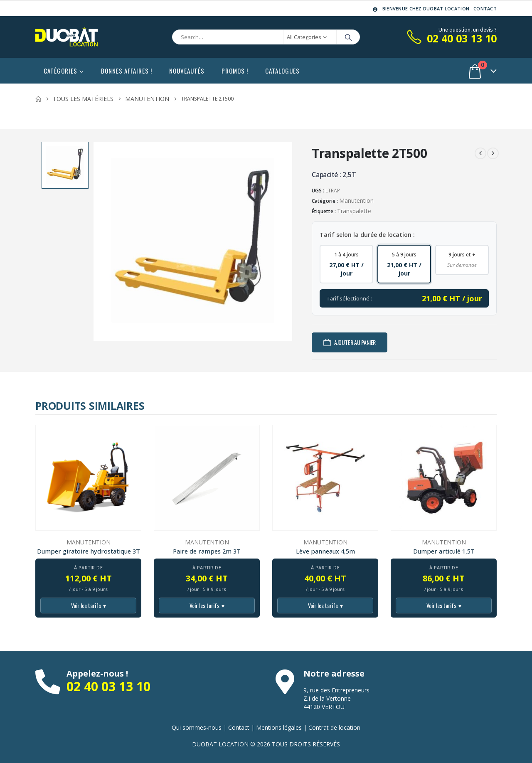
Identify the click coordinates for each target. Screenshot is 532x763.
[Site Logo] (66, 37)
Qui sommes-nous (197, 727)
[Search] (348, 37)
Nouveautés (187, 71)
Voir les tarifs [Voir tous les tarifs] (89, 605)
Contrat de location (334, 727)
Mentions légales (279, 727)
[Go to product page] (88, 478)
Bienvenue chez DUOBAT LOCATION (420, 9)
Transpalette (354, 211)
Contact (485, 9)
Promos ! (235, 71)
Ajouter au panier (355, 342)
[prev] (480, 153)
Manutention (356, 201)
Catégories (60, 71)
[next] (493, 153)
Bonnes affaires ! (127, 71)
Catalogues (282, 71)
